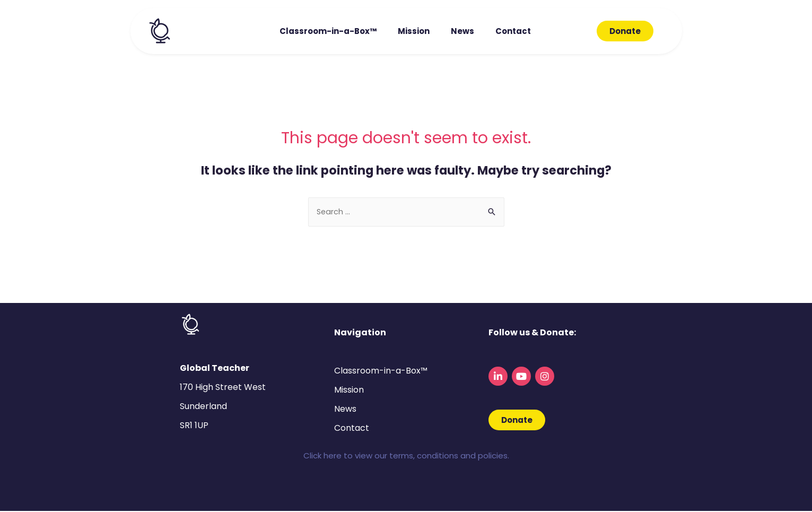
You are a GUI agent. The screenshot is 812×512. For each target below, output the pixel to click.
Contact (513, 31)
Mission (414, 31)
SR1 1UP (194, 426)
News (462, 31)
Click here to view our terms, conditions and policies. (406, 457)
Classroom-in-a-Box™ (328, 31)
